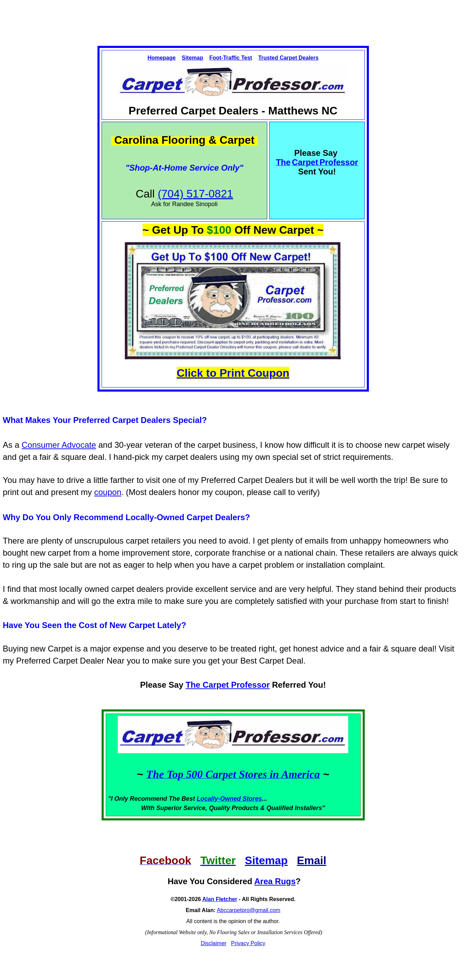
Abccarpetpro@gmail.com (248, 910)
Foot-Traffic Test (231, 58)
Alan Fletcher (220, 899)
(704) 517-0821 (195, 194)
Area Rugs (275, 881)
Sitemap (193, 58)
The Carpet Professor (228, 685)
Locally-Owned (220, 799)
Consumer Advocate (59, 445)
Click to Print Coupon (233, 373)
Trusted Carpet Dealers (288, 58)
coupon (108, 492)
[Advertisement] (233, 17)
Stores (252, 799)
